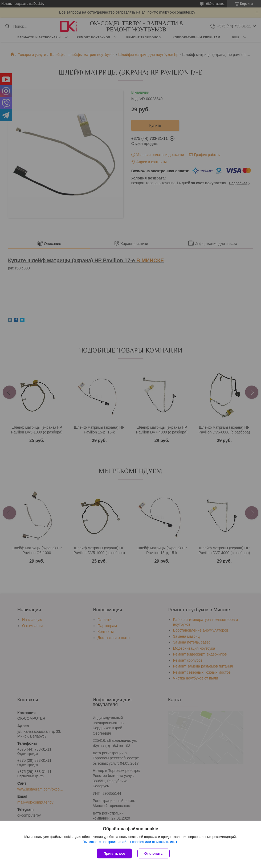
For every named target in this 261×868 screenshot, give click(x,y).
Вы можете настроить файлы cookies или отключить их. (129, 842)
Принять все (114, 853)
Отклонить (154, 853)
